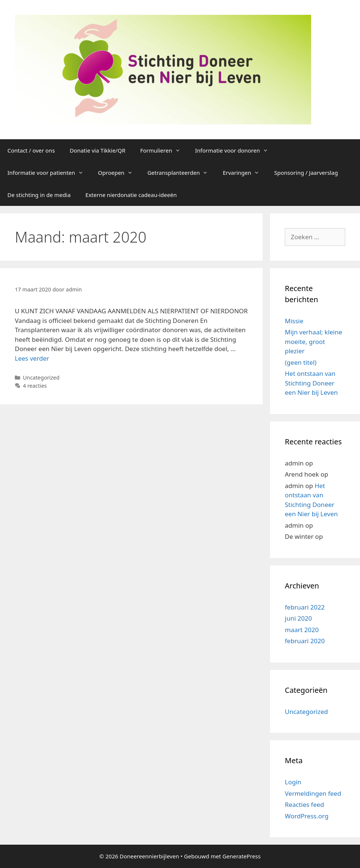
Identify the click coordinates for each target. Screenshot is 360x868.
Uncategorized (41, 378)
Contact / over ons (31, 150)
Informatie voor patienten (49, 173)
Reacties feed (304, 804)
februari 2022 (305, 607)
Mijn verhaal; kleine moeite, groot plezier (314, 341)
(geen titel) (301, 362)
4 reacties (35, 386)
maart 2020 (302, 630)
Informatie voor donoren (235, 150)
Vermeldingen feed (313, 793)
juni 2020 (298, 618)
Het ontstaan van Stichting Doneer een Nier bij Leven (311, 383)
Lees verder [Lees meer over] (32, 358)
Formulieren (164, 150)
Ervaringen (245, 173)
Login (293, 782)
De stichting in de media (39, 195)
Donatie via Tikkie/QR (97, 150)
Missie (294, 321)
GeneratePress (242, 856)
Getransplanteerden (181, 173)
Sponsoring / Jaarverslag (306, 173)
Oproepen (119, 173)
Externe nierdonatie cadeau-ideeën (131, 195)
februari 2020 (305, 641)
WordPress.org (307, 816)
